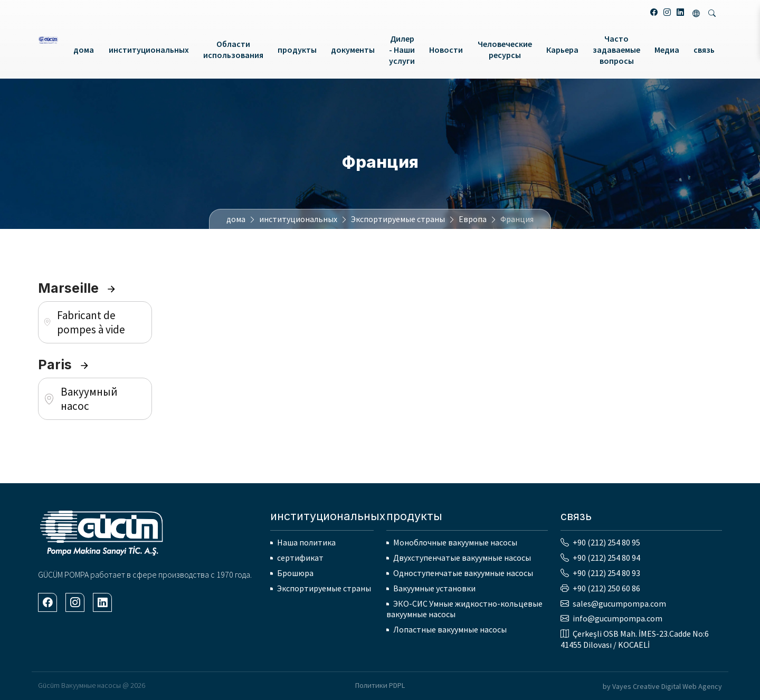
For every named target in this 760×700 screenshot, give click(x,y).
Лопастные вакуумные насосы (450, 629)
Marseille (77, 288)
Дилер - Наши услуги (402, 50)
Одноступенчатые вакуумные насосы (463, 573)
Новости (446, 50)
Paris (64, 365)
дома (84, 50)
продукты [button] (297, 50)
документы (353, 50)
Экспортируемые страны (398, 219)
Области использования (233, 49)
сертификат (300, 558)
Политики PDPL (380, 685)
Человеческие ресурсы (505, 49)
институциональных (298, 219)
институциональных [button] (149, 50)
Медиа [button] (667, 50)
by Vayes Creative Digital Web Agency (662, 686)
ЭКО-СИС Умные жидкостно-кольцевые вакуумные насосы (464, 609)
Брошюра (295, 573)
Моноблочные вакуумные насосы (455, 542)
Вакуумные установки (434, 588)
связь (704, 50)
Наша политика (306, 542)
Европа (473, 219)
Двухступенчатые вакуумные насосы (462, 558)
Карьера (562, 50)
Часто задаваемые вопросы (616, 50)
